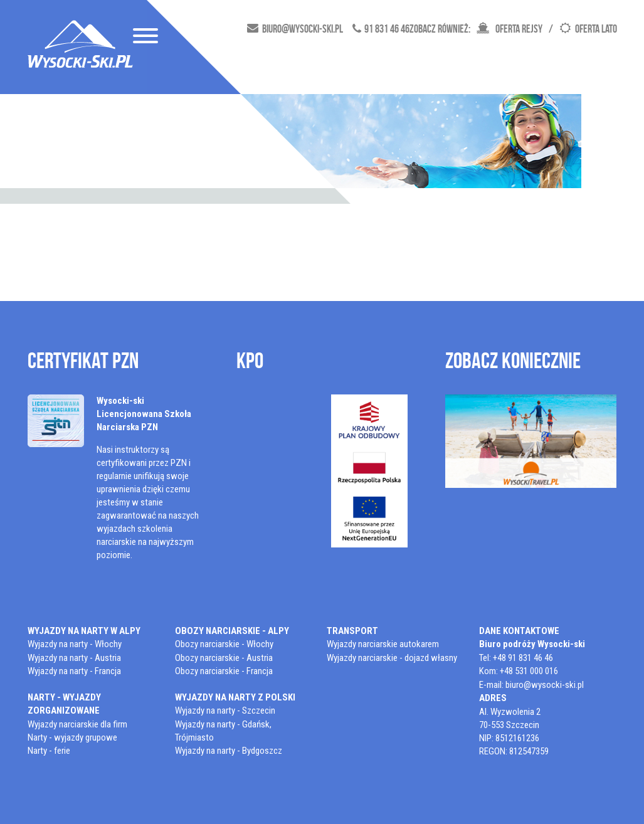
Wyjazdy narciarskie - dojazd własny (392, 658)
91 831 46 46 (387, 29)
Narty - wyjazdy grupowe (72, 737)
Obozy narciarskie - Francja (224, 671)
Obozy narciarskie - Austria (224, 658)
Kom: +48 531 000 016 (519, 671)
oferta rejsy (519, 29)
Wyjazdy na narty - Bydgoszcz (229, 751)
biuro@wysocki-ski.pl (303, 29)
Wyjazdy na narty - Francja (74, 671)
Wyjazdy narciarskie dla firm (77, 724)
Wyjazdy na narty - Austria (74, 658)
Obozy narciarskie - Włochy (224, 644)
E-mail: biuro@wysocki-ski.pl (531, 685)
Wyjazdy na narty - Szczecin (225, 710)
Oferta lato (596, 29)
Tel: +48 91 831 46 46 (516, 658)
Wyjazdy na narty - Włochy (75, 644)
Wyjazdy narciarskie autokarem (383, 644)
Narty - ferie (49, 751)
